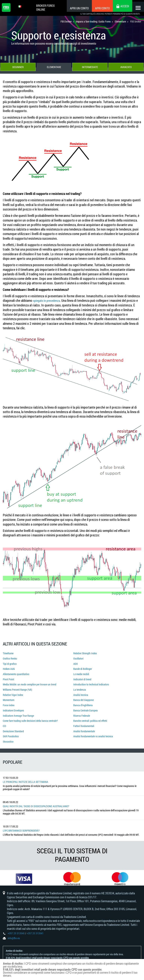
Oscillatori (78, 658)
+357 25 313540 (16, 931)
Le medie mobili (81, 673)
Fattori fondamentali (84, 721)
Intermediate (90, 68)
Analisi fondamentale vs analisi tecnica (93, 731)
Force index (9, 702)
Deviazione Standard (13, 726)
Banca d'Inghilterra (83, 702)
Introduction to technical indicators (91, 683)
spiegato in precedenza (48, 301)
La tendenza (80, 688)
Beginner (18, 68)
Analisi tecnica (81, 692)
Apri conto (99, 8)
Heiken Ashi (9, 668)
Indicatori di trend (82, 678)
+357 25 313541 (35, 931)
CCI (4, 721)
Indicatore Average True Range (18, 712)
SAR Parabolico (11, 731)
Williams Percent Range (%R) (17, 688)
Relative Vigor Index (13, 692)
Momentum (9, 697)
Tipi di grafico (10, 663)
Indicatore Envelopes (13, 707)
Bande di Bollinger (83, 668)
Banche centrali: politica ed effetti (90, 717)
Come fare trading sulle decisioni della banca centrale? (30, 717)
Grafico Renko (10, 658)
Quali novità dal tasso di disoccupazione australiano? (36, 801)
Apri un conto (76, 8)
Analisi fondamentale (84, 726)
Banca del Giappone (84, 697)
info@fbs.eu (14, 936)
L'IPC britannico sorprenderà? (21, 825)
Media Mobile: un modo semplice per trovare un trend (30, 683)
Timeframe (8, 654)
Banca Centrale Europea (85, 707)
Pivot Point (8, 678)
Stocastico (8, 736)
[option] (24, 874)
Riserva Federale (82, 712)
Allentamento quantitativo (16, 673)
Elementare (54, 68)
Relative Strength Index (85, 654)
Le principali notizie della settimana (25, 776)
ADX (76, 663)
